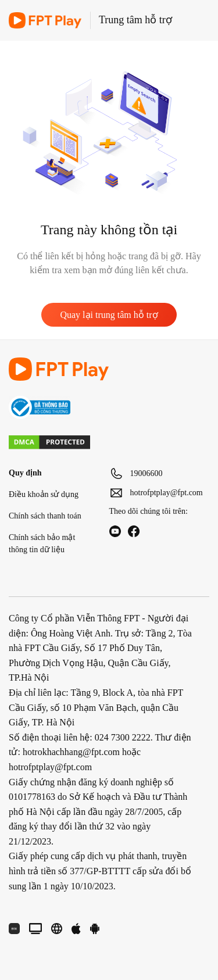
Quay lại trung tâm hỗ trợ (109, 315)
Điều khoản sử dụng (44, 494)
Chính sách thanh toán (45, 516)
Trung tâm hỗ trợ (135, 20)
